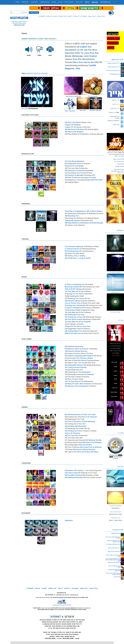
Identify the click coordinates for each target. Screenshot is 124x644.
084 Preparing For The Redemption (78, 372)
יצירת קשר (79, 2)
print (50, 50)
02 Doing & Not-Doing (90, 452)
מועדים (55, 16)
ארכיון (60, 2)
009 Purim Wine (97, 180)
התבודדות (84, 16)
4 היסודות (76, 16)
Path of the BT (70, 289)
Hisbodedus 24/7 (87, 221)
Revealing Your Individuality (75, 305)
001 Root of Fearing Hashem (89, 360)
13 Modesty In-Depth (91, 246)
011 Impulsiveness (87, 251)
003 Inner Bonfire (85, 445)
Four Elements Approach (74, 246)
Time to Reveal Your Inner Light (88, 303)
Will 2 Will (83, 110)
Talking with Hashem (73, 221)
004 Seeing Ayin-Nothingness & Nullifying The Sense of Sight (87, 214)
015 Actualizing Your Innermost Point (78, 173)
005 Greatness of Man (91, 475)
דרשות (70, 16)
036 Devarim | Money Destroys (76, 301)
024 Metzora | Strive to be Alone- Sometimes (81, 349)
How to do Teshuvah (89, 417)
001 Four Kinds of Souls (74, 319)
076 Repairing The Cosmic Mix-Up (77, 298)
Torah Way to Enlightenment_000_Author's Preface (84, 211)
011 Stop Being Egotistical (75, 161)
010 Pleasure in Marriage (74, 175)
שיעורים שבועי (45, 2)
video (39, 50)
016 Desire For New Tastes (75, 253)
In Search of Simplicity (73, 284)
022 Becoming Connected (74, 374)
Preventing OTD (89, 175)
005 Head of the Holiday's (74, 132)
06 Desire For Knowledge (74, 166)
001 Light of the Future (73, 452)
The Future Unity (71, 473)
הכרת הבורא (101, 16)
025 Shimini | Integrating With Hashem (79, 356)
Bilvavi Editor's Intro (84, 122)
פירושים (49, 16)
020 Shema (97, 356)
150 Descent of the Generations (76, 386)
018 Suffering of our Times (87, 473)
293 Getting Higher (92, 129)
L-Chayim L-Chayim (89, 431)
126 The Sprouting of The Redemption (79, 381)
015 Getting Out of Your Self (75, 317)
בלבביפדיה (42, 16)
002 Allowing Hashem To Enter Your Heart (80, 415)
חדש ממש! (25, 2)
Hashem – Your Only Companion (90, 471)
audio (29, 50)
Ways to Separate (70, 111)
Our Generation (88, 284)
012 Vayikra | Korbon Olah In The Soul (79, 353)
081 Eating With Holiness (74, 365)
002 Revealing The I (72, 216)
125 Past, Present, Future (74, 379)
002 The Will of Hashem (73, 475)
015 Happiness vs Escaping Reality (78, 180)
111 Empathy (89, 374)
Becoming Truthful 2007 (74, 287)
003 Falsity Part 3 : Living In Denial (78, 258)
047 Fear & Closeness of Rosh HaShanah (80, 422)
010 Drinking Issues (72, 251)
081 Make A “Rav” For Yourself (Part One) (80, 363)
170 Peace (92, 386)
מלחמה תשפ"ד (34, 13)
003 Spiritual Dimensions (74, 346)
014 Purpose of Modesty (91, 308)
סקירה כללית (69, 2)
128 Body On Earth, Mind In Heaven (78, 384)
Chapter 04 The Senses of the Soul (78, 127)
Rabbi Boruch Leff (116, 518)
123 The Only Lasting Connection (77, 377)
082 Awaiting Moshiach (92, 365)
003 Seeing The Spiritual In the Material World (82, 218)
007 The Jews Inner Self (74, 438)
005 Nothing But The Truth (75, 315)
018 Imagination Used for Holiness (77, 164)
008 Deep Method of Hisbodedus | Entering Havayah (84, 134)
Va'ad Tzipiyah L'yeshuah (74, 324)
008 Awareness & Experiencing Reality (79, 171)
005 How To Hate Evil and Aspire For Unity (80, 178)
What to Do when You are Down (76, 333)
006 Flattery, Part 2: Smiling (75, 256)
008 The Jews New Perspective (76, 168)
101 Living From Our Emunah (76, 367)
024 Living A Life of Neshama (91, 447)
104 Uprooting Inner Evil (74, 370)
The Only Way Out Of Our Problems (78, 291)
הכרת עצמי (92, 16)
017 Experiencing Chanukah (75, 440)
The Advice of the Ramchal (75, 225)
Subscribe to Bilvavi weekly (19, 23)
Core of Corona (70, 303)
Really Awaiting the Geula (74, 296)
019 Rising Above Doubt (74, 442)
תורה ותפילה (62, 16)
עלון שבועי (34, 2)
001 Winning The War (94, 440)
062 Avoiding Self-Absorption (76, 426)
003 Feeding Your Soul (91, 287)
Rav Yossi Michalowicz (116, 512)
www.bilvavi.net (105, 2)
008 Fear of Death (71, 360)
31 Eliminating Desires (88, 249)
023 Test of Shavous (72, 447)
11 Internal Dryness (72, 249)
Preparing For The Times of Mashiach (79, 294)
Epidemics (92, 301)
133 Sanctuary (70, 310)
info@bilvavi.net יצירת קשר (63, 595)
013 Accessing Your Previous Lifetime (79, 358)
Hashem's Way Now (95, 110)
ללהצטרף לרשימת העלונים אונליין (19, 22)
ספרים (54, 2)
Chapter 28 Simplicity (73, 125)
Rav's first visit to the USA (86, 62)
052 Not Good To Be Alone (75, 129)
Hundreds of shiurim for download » (35, 73)
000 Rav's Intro (70, 122)
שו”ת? (17, 2)
